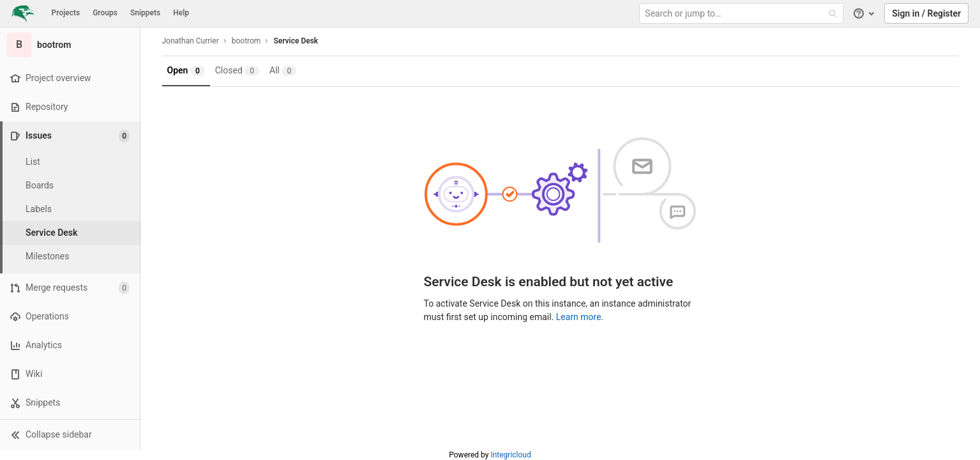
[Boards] (70, 186)
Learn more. (580, 317)
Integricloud (510, 455)
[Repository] (70, 107)
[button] (70, 434)
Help (181, 13)
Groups (105, 13)
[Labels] (70, 209)
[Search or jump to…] (743, 14)
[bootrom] (70, 45)
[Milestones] (70, 257)
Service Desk (296, 41)
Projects (66, 13)
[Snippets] (70, 403)
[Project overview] (70, 78)
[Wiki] (70, 374)
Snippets (145, 13)
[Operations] (70, 317)
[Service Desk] (70, 233)
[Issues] (71, 136)
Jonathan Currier (191, 41)
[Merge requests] (70, 288)
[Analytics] (70, 345)
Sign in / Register (926, 13)
